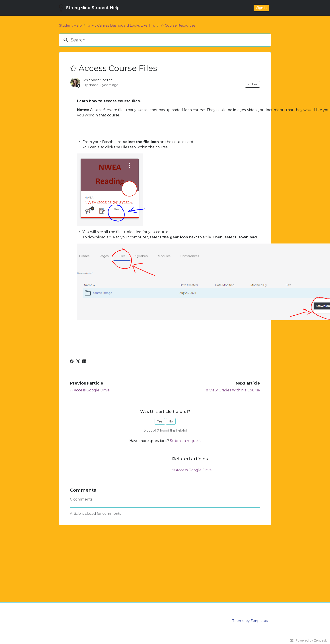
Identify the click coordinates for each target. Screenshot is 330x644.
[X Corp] (78, 362)
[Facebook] (72, 362)
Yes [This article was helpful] (160, 421)
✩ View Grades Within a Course (233, 390)
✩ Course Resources (178, 25)
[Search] (165, 40)
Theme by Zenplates (250, 620)
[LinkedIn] (84, 362)
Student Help (71, 25)
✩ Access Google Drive (90, 390)
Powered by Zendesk (311, 640)
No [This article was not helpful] (171, 421)
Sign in (261, 8)
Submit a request (185, 441)
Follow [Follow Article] (253, 84)
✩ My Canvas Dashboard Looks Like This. (121, 25)
